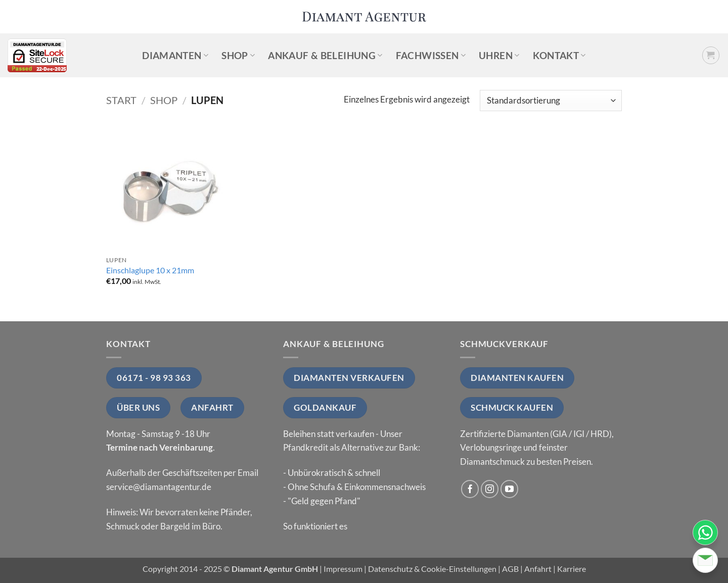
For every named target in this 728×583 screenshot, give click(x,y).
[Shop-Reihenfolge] (551, 101)
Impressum (343, 569)
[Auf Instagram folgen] (490, 489)
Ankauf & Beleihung (325, 55)
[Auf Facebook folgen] (470, 489)
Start (121, 100)
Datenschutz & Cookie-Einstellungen (432, 569)
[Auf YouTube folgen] (510, 489)
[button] (711, 55)
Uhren (499, 55)
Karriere (572, 569)
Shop (238, 55)
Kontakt (559, 55)
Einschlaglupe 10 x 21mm (150, 270)
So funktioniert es (315, 526)
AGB (510, 569)
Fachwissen (431, 55)
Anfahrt (538, 569)
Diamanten (175, 55)
